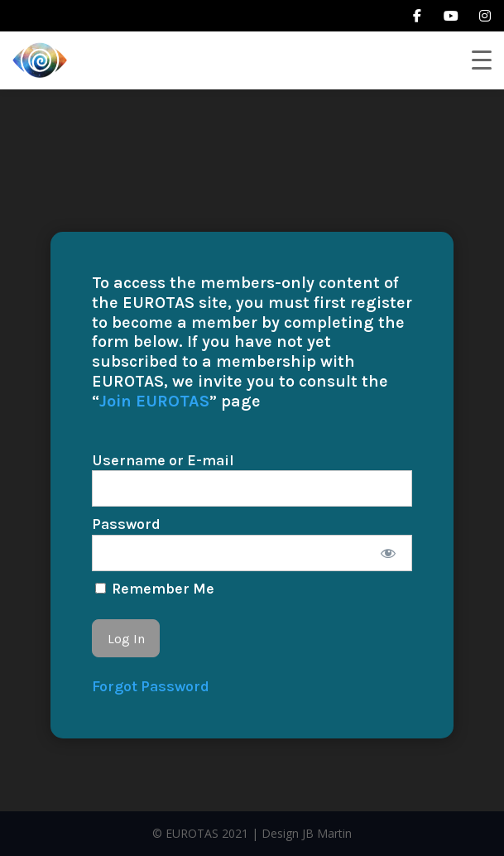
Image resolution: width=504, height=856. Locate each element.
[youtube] (451, 16)
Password (126, 524)
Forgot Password (151, 686)
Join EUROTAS (154, 401)
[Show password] (389, 553)
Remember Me (155, 589)
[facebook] (417, 16)
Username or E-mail (163, 460)
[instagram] (485, 16)
